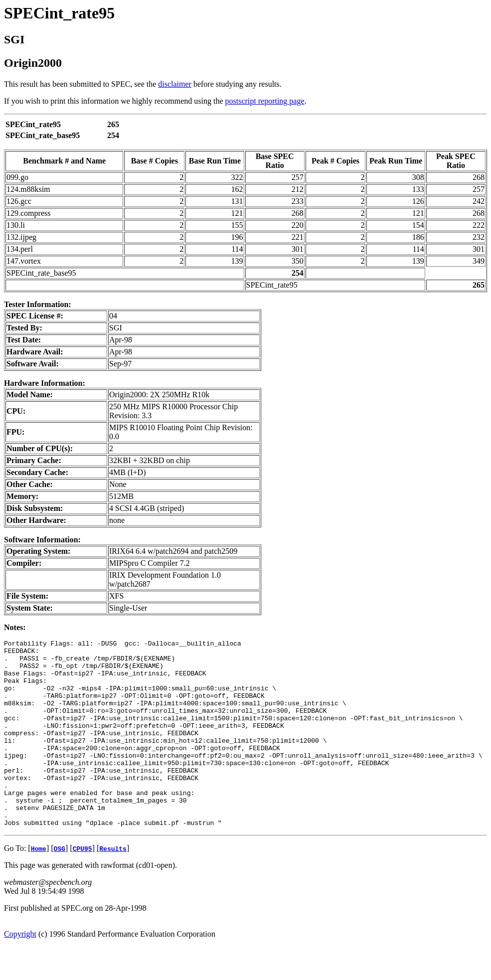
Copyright (20, 971)
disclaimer (175, 84)
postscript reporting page (265, 101)
